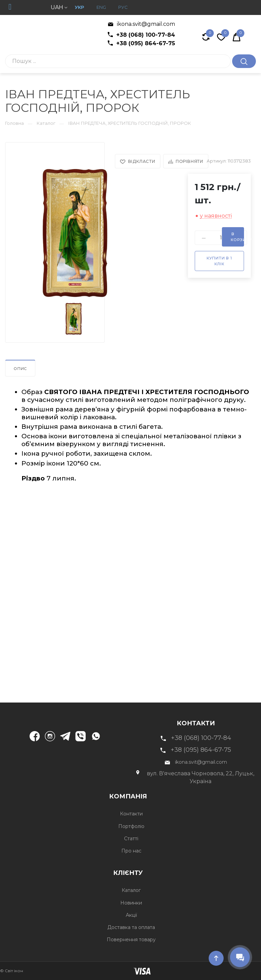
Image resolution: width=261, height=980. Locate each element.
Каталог (46, 123)
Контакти (131, 814)
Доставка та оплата (130, 927)
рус (123, 7)
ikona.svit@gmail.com (142, 24)
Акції (131, 915)
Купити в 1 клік (219, 261)
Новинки (130, 903)
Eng (101, 7)
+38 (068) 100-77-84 (141, 35)
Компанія (182, 795)
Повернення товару (130, 940)
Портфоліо (131, 826)
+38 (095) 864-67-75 (141, 43)
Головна (14, 123)
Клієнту (184, 872)
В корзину (237, 237)
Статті (130, 839)
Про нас (131, 851)
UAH (59, 7)
